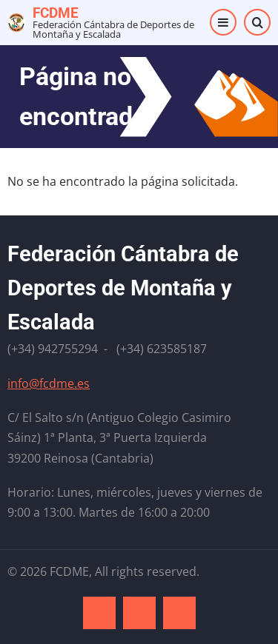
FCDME (56, 13)
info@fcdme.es (49, 383)
